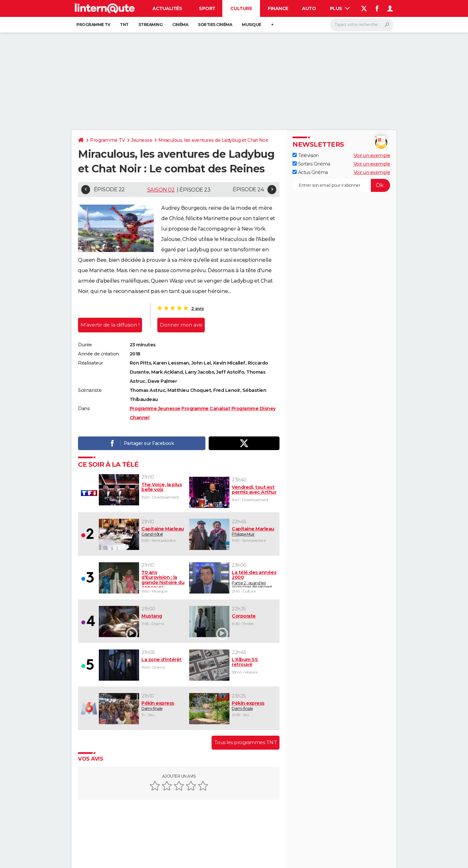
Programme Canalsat (206, 408)
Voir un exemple (372, 155)
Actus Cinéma (310, 172)
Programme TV (93, 25)
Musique (252, 25)
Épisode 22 (109, 189)
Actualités (167, 8)
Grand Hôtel (163, 531)
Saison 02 (161, 190)
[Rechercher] (362, 25)
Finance (278, 8)
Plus (340, 8)
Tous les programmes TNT (246, 742)
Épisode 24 (248, 189)
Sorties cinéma (215, 25)
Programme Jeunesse (155, 408)
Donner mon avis (181, 325)
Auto (309, 8)
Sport (207, 8)
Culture (241, 8)
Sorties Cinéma (311, 164)
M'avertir (110, 325)
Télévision (306, 155)
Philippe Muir (254, 531)
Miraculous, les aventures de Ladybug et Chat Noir (213, 140)
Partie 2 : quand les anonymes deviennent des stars (254, 579)
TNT (124, 25)
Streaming (151, 25)
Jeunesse (142, 140)
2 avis (197, 308)
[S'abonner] (341, 185)
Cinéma (180, 25)
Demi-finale (163, 706)
